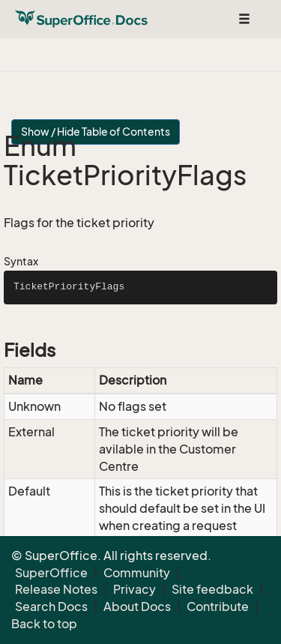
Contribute (218, 607)
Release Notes (56, 589)
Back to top (44, 624)
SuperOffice (51, 573)
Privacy (135, 589)
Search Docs (51, 607)
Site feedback (212, 589)
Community (137, 573)
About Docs (137, 607)
